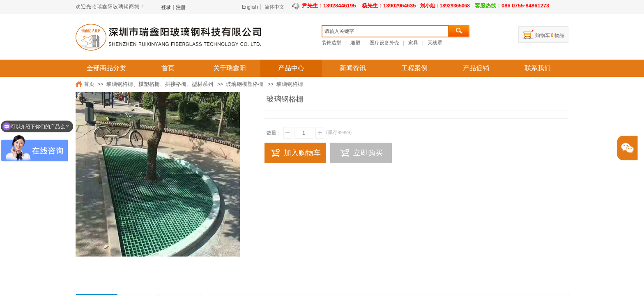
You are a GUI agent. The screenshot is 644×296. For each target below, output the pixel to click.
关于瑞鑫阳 (230, 68)
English (250, 7)
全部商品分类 (106, 68)
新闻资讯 (353, 68)
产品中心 (291, 68)
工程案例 (414, 68)
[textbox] (385, 31)
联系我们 (538, 68)
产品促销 (476, 68)
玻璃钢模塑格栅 (245, 84)
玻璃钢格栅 (290, 84)
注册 (181, 7)
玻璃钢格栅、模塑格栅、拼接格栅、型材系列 (160, 84)
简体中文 (274, 7)
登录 (166, 7)
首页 (168, 68)
